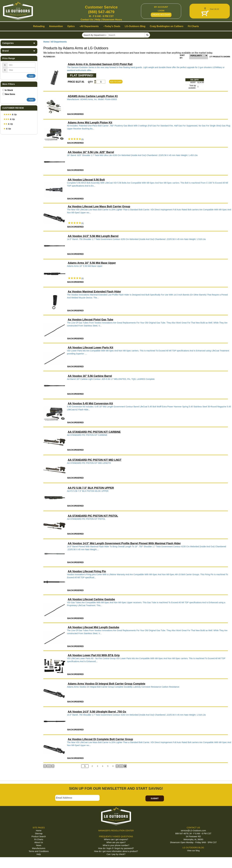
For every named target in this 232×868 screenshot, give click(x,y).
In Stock (9, 90)
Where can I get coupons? (116, 839)
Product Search (39, 836)
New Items (10, 94)
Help (98, 20)
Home (46, 42)
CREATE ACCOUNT (161, 15)
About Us (39, 842)
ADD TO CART (116, 82)
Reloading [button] (39, 26)
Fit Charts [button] (193, 26)
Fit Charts (39, 839)
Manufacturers (39, 848)
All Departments (59, 42)
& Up (10, 114)
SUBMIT (155, 798)
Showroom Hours (112, 20)
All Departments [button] (89, 26)
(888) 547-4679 (101, 12)
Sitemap (39, 834)
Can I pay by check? (116, 854)
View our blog (193, 851)
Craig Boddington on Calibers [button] (167, 26)
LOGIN (161, 11)
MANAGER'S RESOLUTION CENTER (116, 831)
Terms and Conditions (39, 851)
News (39, 845)
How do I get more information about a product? (116, 851)
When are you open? (116, 842)
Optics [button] (71, 26)
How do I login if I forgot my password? (116, 848)
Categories (19, 43)
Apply (31, 76)
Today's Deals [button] (112, 26)
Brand (19, 51)
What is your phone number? (116, 845)
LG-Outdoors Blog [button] (135, 26)
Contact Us (87, 20)
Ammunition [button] (56, 26)
